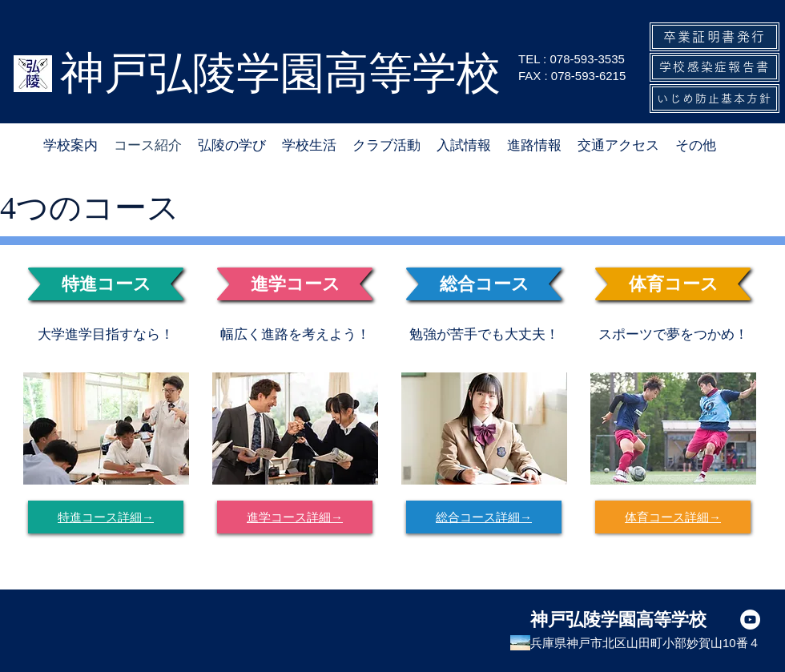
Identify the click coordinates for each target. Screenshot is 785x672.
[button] (309, 146)
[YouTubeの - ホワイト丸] (750, 620)
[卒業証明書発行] (715, 37)
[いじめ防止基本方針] (715, 99)
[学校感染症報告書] (715, 67)
